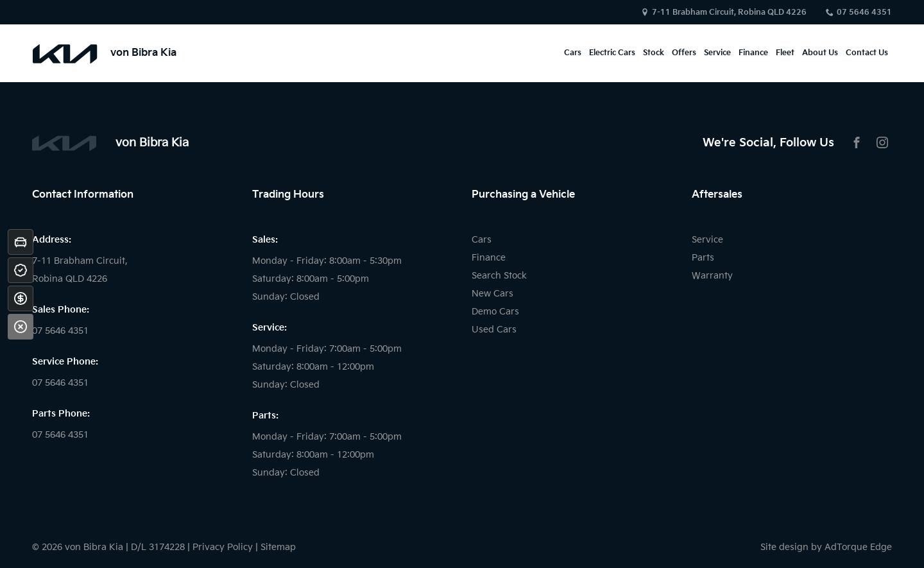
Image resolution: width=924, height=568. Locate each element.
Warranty (712, 276)
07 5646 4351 (864, 13)
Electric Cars (612, 53)
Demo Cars (495, 312)
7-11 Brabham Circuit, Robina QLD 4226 (729, 13)
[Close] (21, 327)
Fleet (785, 53)
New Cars (492, 294)
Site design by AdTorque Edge (826, 547)
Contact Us (867, 53)
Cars (573, 53)
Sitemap (278, 547)
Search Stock (499, 276)
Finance (753, 53)
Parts (703, 258)
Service (717, 53)
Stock (654, 53)
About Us (820, 53)
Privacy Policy (223, 547)
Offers (684, 53)
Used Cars (494, 330)
